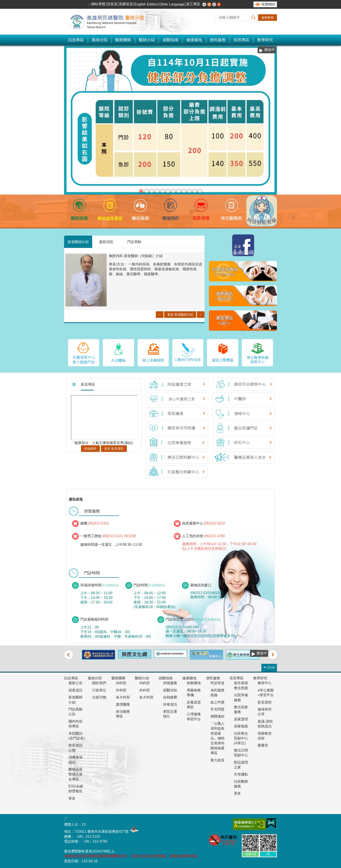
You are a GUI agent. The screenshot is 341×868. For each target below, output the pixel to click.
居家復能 (241, 726)
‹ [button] (68, 655)
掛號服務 (170, 683)
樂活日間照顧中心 (241, 753)
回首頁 (112, 4)
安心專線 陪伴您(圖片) (146, 191)
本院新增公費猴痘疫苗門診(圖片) (195, 191)
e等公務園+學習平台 (266, 693)
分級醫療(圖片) (141, 191)
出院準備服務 (241, 697)
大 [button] (214, 4)
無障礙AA (249, 824)
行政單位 (99, 690)
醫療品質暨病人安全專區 (75, 774)
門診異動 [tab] (134, 242)
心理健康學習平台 (194, 717)
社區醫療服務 (241, 784)
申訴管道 (217, 683)
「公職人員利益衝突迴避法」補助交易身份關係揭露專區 (217, 738)
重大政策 (217, 760)
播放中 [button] (269, 50)
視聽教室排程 (265, 736)
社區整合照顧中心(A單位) (241, 738)
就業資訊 (75, 690)
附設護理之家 (241, 765)
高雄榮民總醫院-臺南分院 (109, 22)
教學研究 (265, 40)
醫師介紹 (147, 40)
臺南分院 (100, 40)
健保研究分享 (265, 712)
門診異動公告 (75, 712)
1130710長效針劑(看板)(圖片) (168, 191)
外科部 (121, 690)
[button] (254, 18)
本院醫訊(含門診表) (77, 736)
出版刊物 (99, 697)
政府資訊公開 (75, 748)
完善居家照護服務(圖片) (200, 191)
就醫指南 (170, 40)
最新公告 (75, 683)
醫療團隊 (123, 40)
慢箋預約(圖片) (152, 191)
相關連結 (217, 716)
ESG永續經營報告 (76, 789)
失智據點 (241, 774)
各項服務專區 (123, 714)
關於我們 (99, 683)
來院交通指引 (170, 714)
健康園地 (194, 40)
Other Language (172, 4)
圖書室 (263, 745)
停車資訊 (170, 704)
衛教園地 (194, 683)
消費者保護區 (75, 760)
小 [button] (204, 4)
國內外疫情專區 (75, 724)
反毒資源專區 (194, 705)
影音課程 (265, 702)
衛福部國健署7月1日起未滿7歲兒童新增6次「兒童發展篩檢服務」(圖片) (179, 191)
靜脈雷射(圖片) (173, 191)
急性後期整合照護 (241, 685)
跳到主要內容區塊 (2, 2)
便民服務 (218, 40)
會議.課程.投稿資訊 (266, 724)
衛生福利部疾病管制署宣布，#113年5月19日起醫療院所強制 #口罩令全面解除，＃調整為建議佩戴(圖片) (189, 191)
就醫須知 (170, 690)
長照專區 (241, 40)
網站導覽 (98, 4)
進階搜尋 (267, 18)
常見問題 (217, 709)
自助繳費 (170, 697)
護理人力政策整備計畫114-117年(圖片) (162, 191)
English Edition (146, 4)
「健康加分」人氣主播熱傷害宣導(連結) (102, 443)
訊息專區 (76, 40)
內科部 (121, 683)
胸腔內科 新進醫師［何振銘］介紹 (136, 256)
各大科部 (123, 697)
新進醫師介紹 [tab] (78, 242)
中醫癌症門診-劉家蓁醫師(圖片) (157, 191)
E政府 (271, 823)
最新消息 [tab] (106, 242)
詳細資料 (90, 449)
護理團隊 (123, 704)
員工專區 (193, 4)
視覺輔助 (268, 4)
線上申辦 (217, 702)
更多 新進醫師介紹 (180, 315)
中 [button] (209, 4)
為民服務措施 (217, 693)
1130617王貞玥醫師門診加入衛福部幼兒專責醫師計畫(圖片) (184, 191)
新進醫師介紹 (75, 700)
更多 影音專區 (114, 449)
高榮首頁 (126, 4)
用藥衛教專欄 (194, 693)
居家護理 (241, 719)
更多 (72, 798)
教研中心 (265, 683)
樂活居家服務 (241, 710)
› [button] (273, 655)
